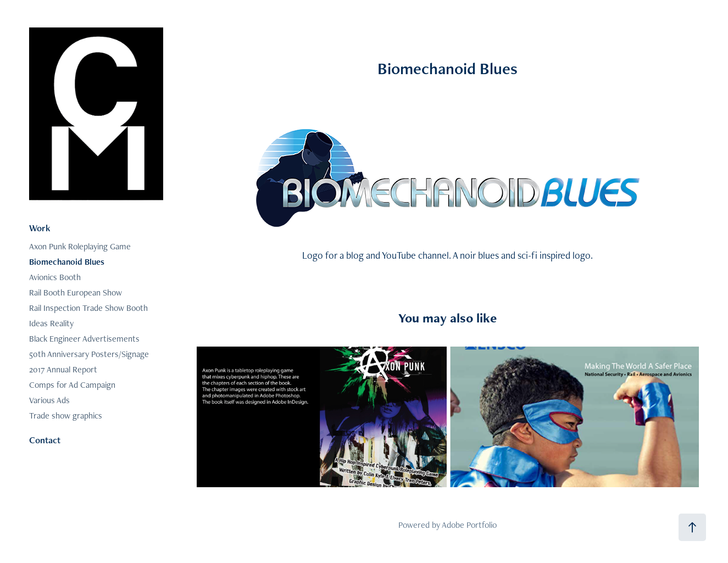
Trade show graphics (66, 416)
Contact (45, 440)
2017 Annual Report (63, 369)
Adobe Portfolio (469, 525)
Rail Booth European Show (76, 292)
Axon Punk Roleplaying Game (80, 246)
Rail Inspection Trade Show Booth (88, 308)
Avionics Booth (55, 277)
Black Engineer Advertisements (84, 339)
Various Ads (49, 400)
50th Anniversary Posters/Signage (89, 354)
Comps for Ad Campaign (72, 385)
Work (40, 228)
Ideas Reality (51, 323)
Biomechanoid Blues (67, 262)
